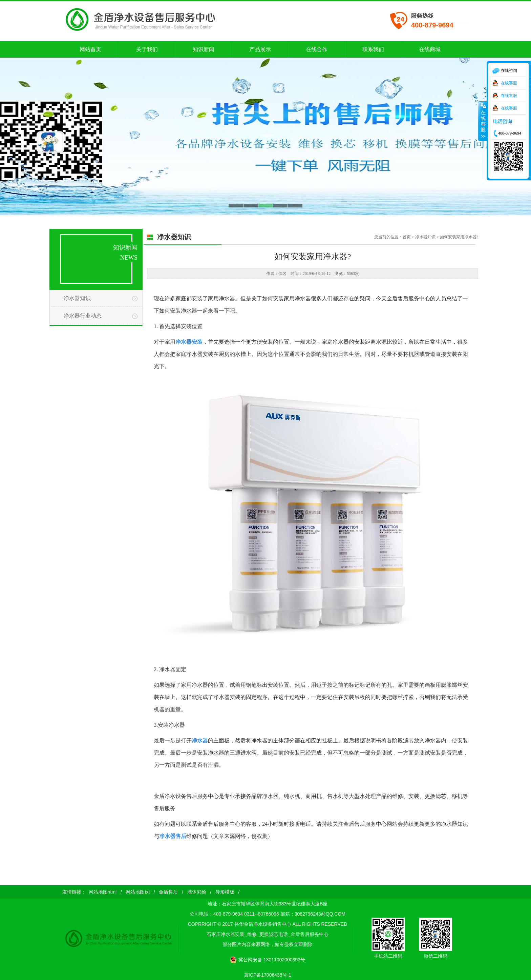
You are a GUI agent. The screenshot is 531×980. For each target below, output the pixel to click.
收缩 (483, 121)
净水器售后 (173, 836)
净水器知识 (77, 298)
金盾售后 (168, 892)
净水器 (200, 741)
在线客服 (509, 83)
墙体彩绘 (197, 892)
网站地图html (103, 892)
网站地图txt (138, 892)
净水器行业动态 (83, 316)
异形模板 (225, 892)
